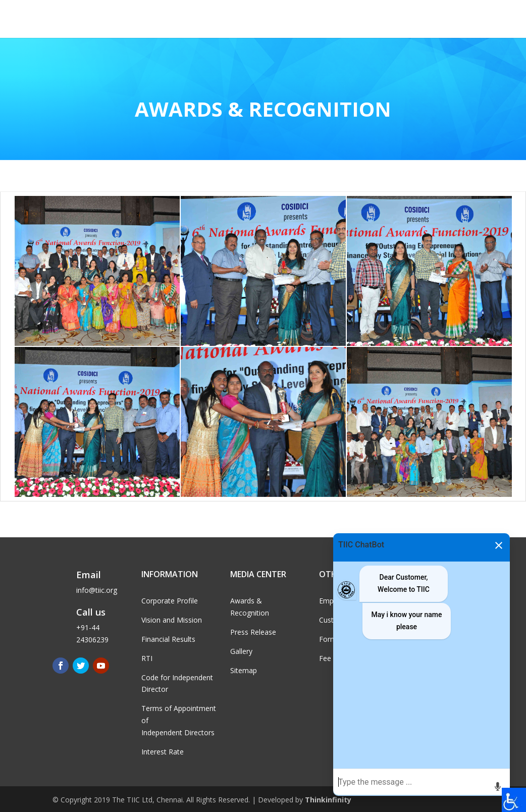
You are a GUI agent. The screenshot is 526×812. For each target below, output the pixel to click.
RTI (147, 658)
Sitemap (244, 670)
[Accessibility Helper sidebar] (514, 800)
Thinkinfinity (328, 800)
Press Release (253, 632)
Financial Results (168, 639)
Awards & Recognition (263, 109)
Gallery (241, 651)
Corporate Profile (170, 601)
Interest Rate (163, 752)
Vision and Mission (172, 620)
